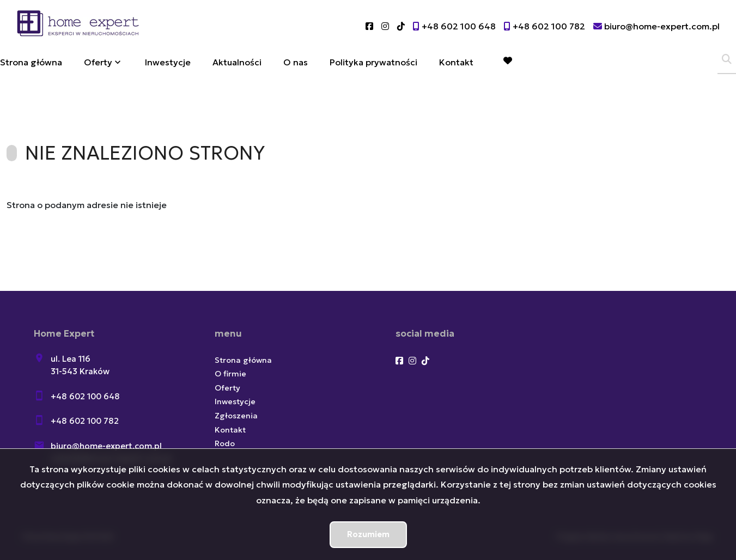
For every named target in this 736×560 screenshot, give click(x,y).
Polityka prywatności (373, 62)
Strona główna (31, 62)
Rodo (225, 443)
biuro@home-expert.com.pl (106, 446)
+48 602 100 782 (85, 421)
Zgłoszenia (236, 416)
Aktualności (237, 62)
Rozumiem (368, 534)
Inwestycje (168, 62)
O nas (296, 62)
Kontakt (456, 62)
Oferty (98, 62)
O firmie (230, 374)
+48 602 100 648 (85, 396)
